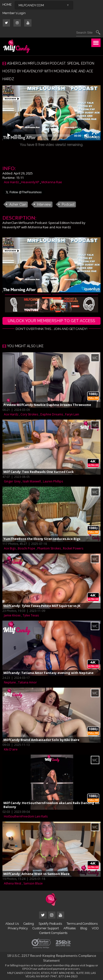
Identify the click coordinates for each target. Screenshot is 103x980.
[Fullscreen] (94, 135)
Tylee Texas (31, 615)
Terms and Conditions (82, 924)
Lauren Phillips (53, 481)
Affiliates (70, 928)
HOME (7, 5)
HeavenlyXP (30, 182)
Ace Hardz (11, 182)
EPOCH (27, 969)
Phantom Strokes (49, 548)
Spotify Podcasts (50, 924)
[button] (51, 113)
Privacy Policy (18, 928)
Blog (84, 928)
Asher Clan (18, 204)
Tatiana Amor (27, 682)
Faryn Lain (72, 414)
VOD (95, 928)
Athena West (13, 883)
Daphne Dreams (52, 414)
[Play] (9, 135)
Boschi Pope (26, 548)
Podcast (68, 204)
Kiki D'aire (11, 749)
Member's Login (14, 13)
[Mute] (86, 135)
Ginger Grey (12, 481)
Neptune (10, 682)
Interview (44, 204)
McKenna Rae (52, 182)
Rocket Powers (73, 548)
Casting (29, 924)
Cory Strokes (29, 414)
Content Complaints (53, 933)
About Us (12, 924)
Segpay (90, 965)
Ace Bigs (10, 548)
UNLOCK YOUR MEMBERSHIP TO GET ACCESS (51, 321)
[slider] (48, 135)
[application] (51, 113)
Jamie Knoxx (12, 615)
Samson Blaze (33, 883)
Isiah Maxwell (32, 481)
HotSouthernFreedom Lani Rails (26, 816)
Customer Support (46, 928)
